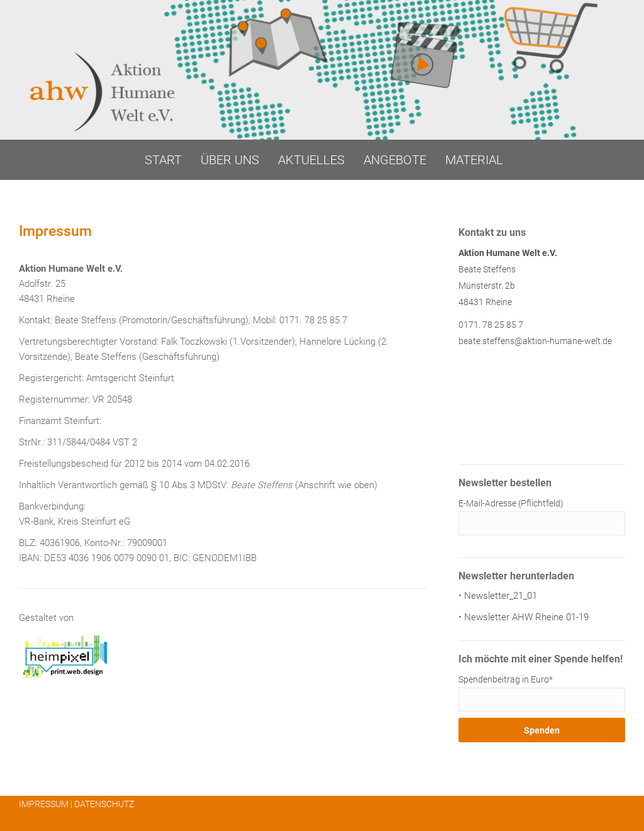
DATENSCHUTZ (104, 804)
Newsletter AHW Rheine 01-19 (526, 617)
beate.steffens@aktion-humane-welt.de (535, 341)
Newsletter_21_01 (501, 596)
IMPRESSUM (44, 804)
